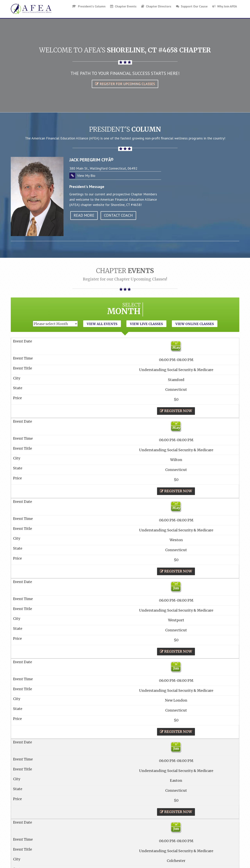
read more (84, 215)
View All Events (102, 324)
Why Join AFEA (225, 6)
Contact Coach (118, 215)
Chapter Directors (156, 6)
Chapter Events (123, 6)
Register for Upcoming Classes (125, 84)
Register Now (176, 411)
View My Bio (86, 176)
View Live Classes (146, 324)
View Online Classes (195, 324)
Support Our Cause (192, 6)
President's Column (89, 6)
